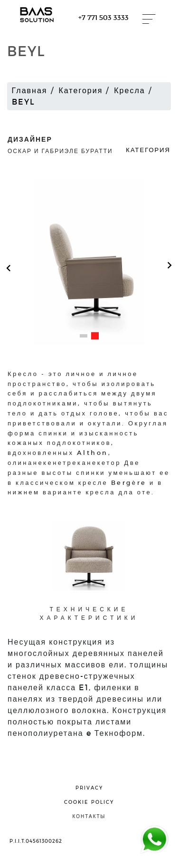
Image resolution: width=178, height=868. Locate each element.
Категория (81, 90)
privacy (89, 788)
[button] (84, 336)
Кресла (129, 90)
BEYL (23, 101)
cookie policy (89, 802)
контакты (89, 816)
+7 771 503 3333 (103, 17)
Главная (30, 90)
